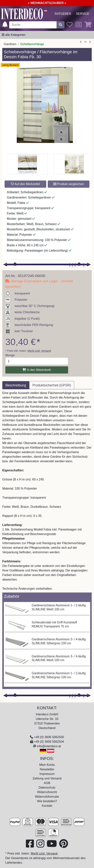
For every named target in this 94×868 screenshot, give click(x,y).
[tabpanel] (47, 491)
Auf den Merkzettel (25, 184)
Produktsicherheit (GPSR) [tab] (52, 385)
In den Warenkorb (37, 370)
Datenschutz (47, 788)
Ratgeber (63, 14)
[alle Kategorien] (14, 35)
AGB (47, 783)
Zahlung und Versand (47, 778)
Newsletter (47, 769)
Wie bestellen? (47, 801)
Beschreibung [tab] (16, 385)
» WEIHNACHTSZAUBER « (47, 3)
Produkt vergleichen (69, 184)
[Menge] (37, 361)
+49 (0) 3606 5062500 (49, 737)
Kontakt (47, 806)
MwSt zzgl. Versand (39, 351)
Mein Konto (47, 765)
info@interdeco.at (49, 746)
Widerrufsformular (47, 797)
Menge (10, 355)
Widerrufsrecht (47, 792)
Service (83, 14)
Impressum (47, 774)
